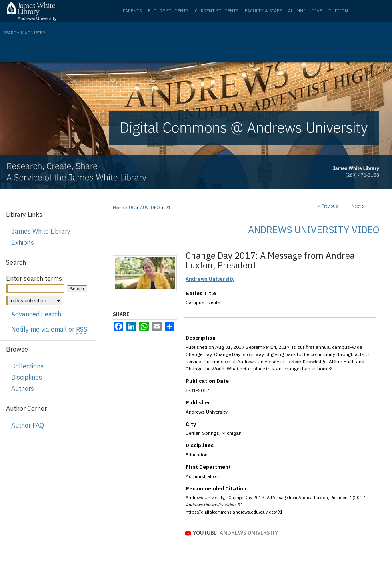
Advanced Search (36, 314)
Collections (27, 366)
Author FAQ (28, 425)
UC (132, 208)
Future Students (168, 11)
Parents (132, 11)
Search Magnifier (24, 33)
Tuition (338, 11)
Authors (23, 388)
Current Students (217, 11)
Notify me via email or (49, 329)
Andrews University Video (314, 230)
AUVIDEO (150, 208)
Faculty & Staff (263, 11)
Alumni (297, 11)
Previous (330, 206)
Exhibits (23, 242)
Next (356, 206)
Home (118, 208)
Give (317, 11)
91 (168, 208)
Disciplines (27, 377)
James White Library (41, 231)
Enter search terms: (35, 278)
